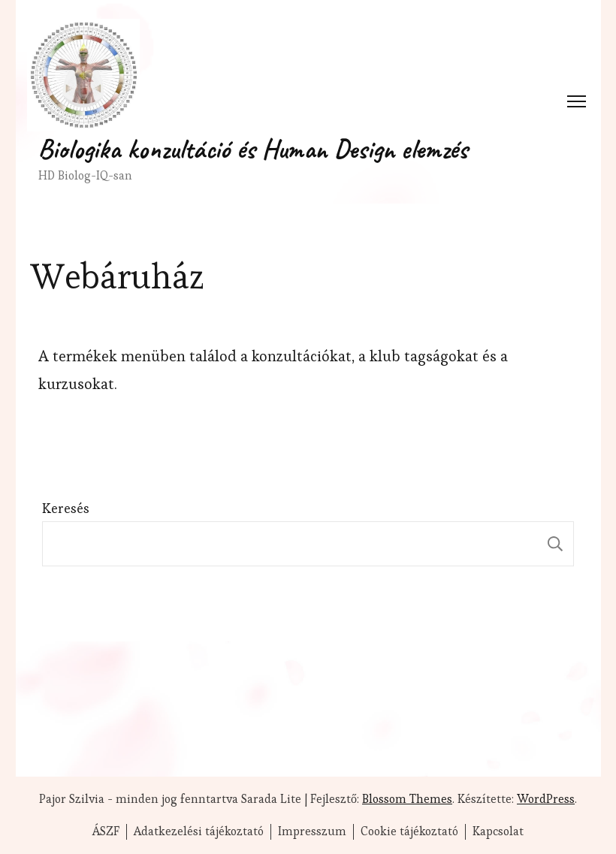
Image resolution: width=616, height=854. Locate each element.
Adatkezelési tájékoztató (199, 831)
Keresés (66, 508)
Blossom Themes (407, 799)
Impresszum (312, 831)
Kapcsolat (498, 831)
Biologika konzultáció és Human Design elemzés (253, 149)
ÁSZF (106, 831)
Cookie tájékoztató (409, 831)
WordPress (546, 799)
